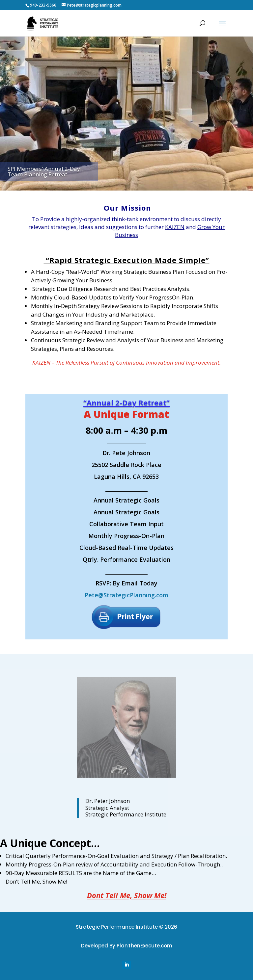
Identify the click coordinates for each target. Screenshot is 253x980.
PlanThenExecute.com (144, 946)
